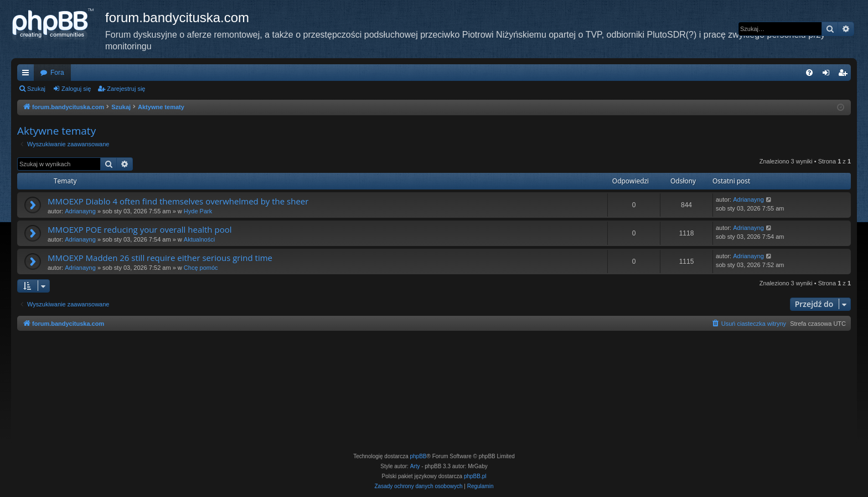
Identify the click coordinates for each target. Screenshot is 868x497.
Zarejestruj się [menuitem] (845, 75)
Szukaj (36, 89)
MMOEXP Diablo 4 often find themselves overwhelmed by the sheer (178, 201)
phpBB (418, 456)
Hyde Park (198, 211)
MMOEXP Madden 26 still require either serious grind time (160, 258)
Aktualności (199, 239)
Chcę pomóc (201, 268)
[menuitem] (809, 73)
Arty (415, 466)
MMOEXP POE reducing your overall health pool (139, 229)
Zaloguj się (76, 89)
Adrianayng (80, 211)
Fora (57, 73)
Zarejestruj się (126, 89)
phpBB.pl (475, 476)
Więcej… (28, 75)
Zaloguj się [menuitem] (828, 75)
